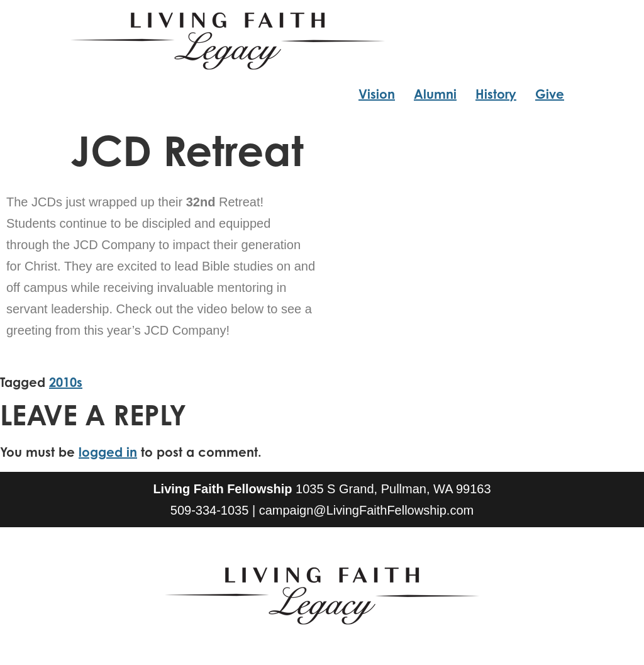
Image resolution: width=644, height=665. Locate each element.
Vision (377, 94)
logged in (108, 452)
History (496, 94)
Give (550, 94)
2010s (66, 382)
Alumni (435, 94)
